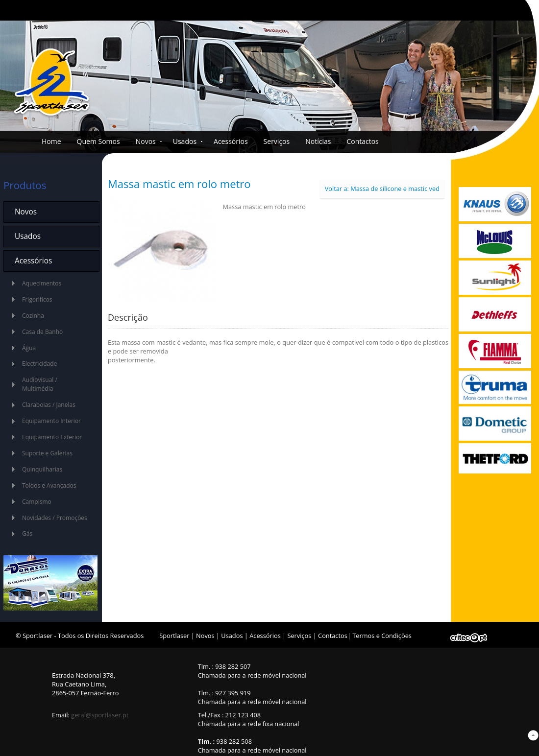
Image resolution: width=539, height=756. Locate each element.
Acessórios (231, 141)
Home (51, 141)
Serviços (277, 141)
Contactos (362, 141)
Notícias (318, 141)
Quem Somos (98, 141)
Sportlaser (174, 636)
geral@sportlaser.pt (100, 715)
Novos (146, 141)
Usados (185, 141)
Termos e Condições (382, 636)
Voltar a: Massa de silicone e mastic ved (382, 189)
